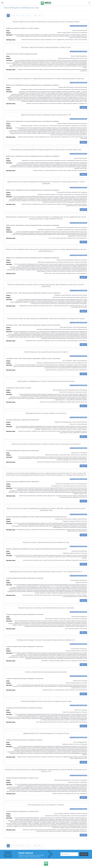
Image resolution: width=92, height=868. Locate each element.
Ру (89, 3)
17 (39, 16)
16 (35, 16)
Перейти (83, 107)
